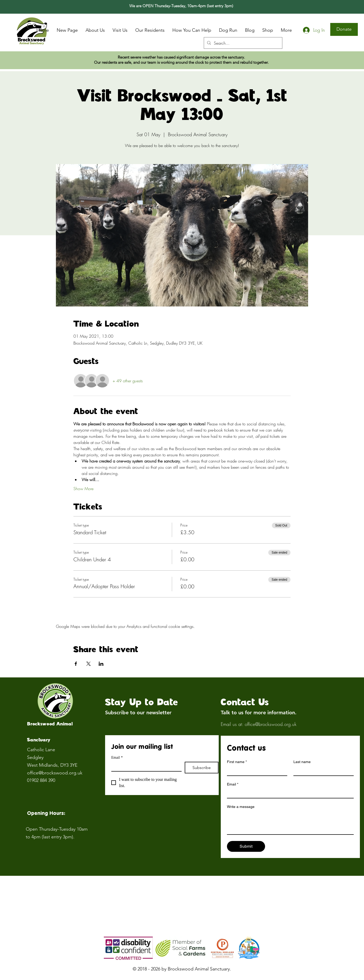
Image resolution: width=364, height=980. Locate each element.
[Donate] (344, 29)
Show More (83, 489)
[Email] (145, 766)
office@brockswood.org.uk (55, 773)
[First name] (256, 771)
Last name (302, 762)
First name (237, 762)
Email (117, 758)
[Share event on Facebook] (76, 664)
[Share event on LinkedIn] (101, 664)
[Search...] (243, 43)
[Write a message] (290, 823)
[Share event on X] (88, 664)
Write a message (241, 807)
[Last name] (322, 771)
